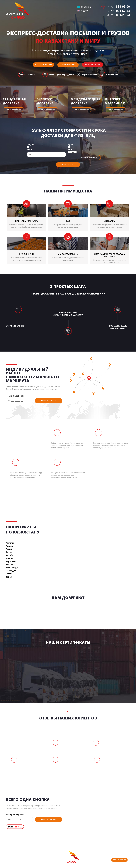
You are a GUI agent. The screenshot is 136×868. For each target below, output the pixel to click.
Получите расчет (49, 401)
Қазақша (84, 7)
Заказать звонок (120, 860)
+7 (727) (118, 7)
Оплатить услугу (93, 65)
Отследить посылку (43, 65)
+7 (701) (118, 11)
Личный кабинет (68, 65)
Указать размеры (89, 158)
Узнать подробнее (13, 110)
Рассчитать (68, 165)
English (83, 10)
